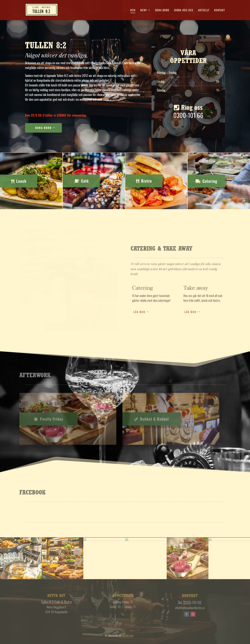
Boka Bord (43, 128)
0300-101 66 (188, 115)
